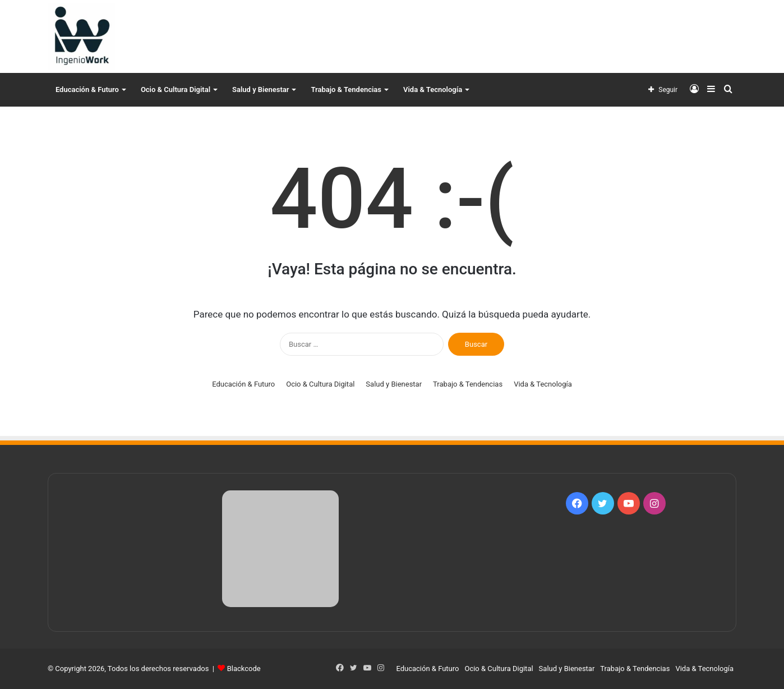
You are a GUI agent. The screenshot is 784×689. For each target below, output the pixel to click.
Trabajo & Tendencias (346, 89)
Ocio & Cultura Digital (176, 89)
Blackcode (244, 669)
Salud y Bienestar (260, 89)
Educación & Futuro (87, 89)
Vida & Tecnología (433, 89)
